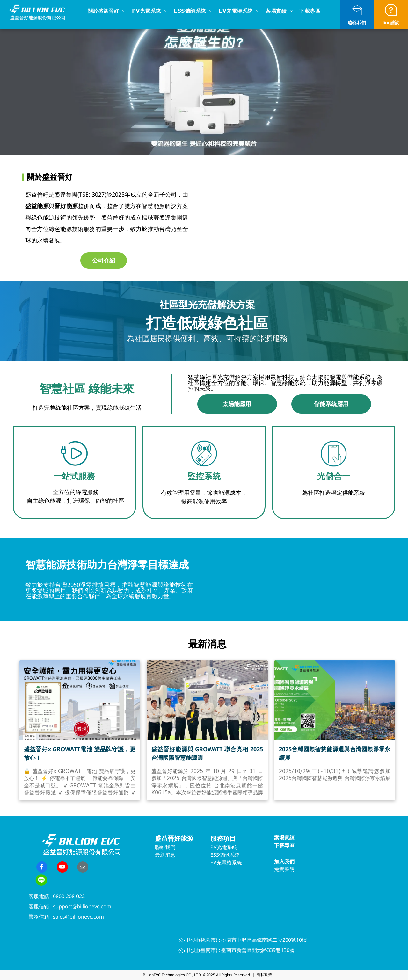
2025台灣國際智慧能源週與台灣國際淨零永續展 (335, 753)
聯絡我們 (357, 22)
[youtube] (62, 868)
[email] (83, 868)
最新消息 (165, 855)
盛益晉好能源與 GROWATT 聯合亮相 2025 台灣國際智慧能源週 (207, 753)
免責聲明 (284, 869)
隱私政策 (264, 975)
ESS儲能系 (222, 855)
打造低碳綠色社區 (207, 323)
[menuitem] (107, 11)
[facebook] (42, 868)
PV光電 (219, 847)
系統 (232, 847)
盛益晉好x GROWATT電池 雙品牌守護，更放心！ (80, 753)
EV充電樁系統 (226, 862)
